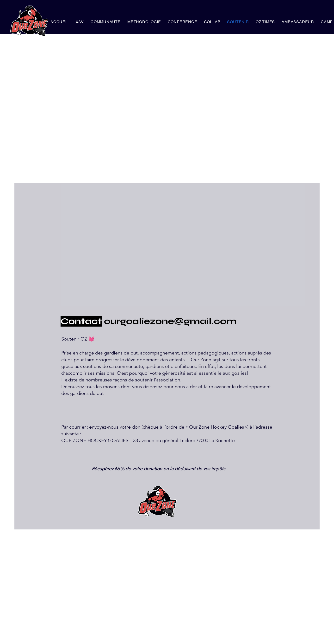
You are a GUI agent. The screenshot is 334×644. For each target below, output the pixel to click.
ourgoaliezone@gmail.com (170, 321)
